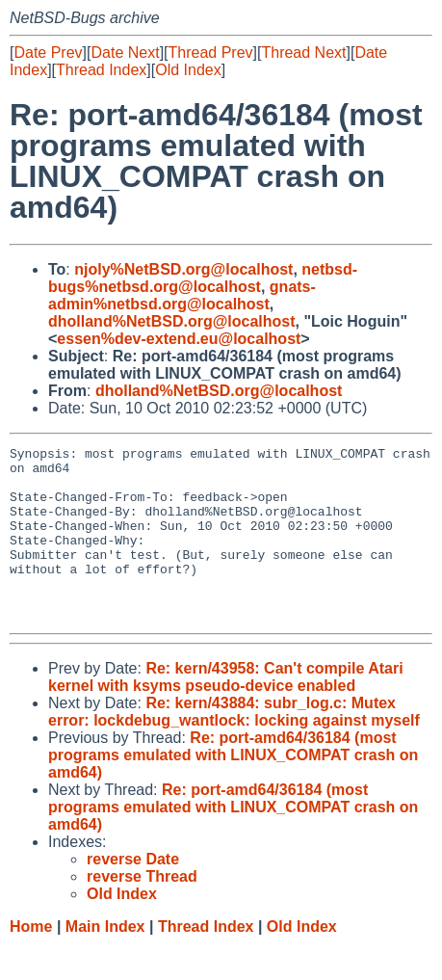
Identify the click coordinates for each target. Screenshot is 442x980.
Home (31, 961)
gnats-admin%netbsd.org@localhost (182, 295)
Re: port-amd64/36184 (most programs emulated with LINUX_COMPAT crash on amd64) (233, 790)
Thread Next (303, 53)
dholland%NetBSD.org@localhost (172, 321)
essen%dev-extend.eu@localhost (179, 339)
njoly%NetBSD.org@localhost (183, 269)
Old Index (188, 70)
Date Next (125, 53)
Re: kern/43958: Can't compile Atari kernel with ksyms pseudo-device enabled (226, 712)
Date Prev (48, 53)
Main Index (105, 961)
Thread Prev (211, 53)
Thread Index (101, 70)
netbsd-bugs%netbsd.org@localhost (203, 278)
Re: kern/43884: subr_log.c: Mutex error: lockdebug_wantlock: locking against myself (234, 746)
